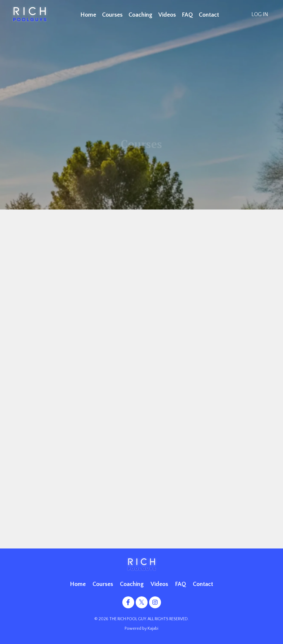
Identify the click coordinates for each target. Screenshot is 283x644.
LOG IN (260, 15)
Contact (209, 15)
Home (88, 15)
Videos (167, 15)
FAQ (187, 15)
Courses (112, 15)
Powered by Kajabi (141, 629)
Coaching (140, 15)
